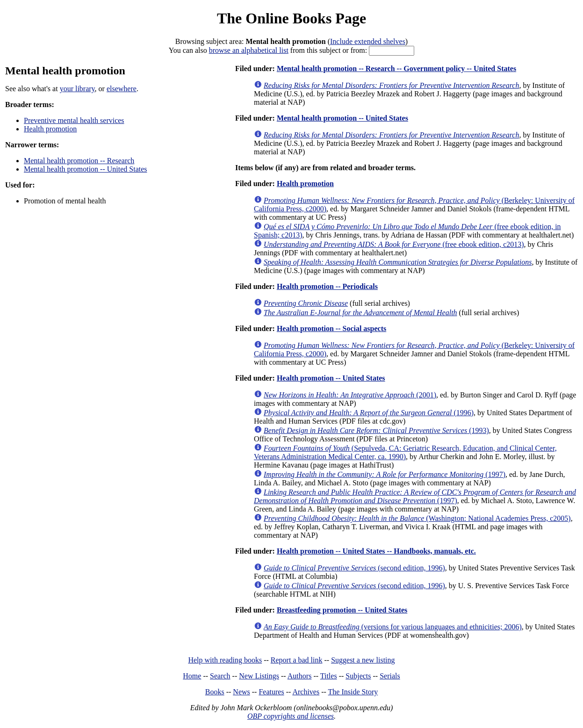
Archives (306, 692)
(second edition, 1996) (354, 568)
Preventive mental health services (74, 120)
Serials (390, 676)
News (241, 692)
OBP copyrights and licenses (291, 716)
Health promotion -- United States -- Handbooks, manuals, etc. (376, 551)
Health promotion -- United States (331, 378)
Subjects (358, 676)
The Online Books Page (291, 18)
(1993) (376, 430)
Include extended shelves (368, 41)
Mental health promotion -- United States (86, 169)
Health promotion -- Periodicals (327, 286)
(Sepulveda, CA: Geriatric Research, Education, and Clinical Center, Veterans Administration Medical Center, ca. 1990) (405, 452)
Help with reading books (225, 660)
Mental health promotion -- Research (79, 161)
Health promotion (50, 129)
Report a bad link (297, 660)
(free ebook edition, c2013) (394, 244)
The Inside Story (353, 692)
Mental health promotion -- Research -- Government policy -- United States (396, 68)
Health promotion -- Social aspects (331, 328)
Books (215, 692)
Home (192, 676)
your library (77, 89)
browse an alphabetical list (249, 50)
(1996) (369, 413)
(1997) (385, 474)
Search (220, 676)
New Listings (259, 676)
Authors (300, 676)
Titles (329, 676)
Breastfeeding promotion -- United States (342, 610)
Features (271, 692)
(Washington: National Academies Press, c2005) (417, 518)
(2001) (350, 395)
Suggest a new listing (363, 660)
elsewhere (122, 89)
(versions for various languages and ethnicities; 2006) (393, 627)
